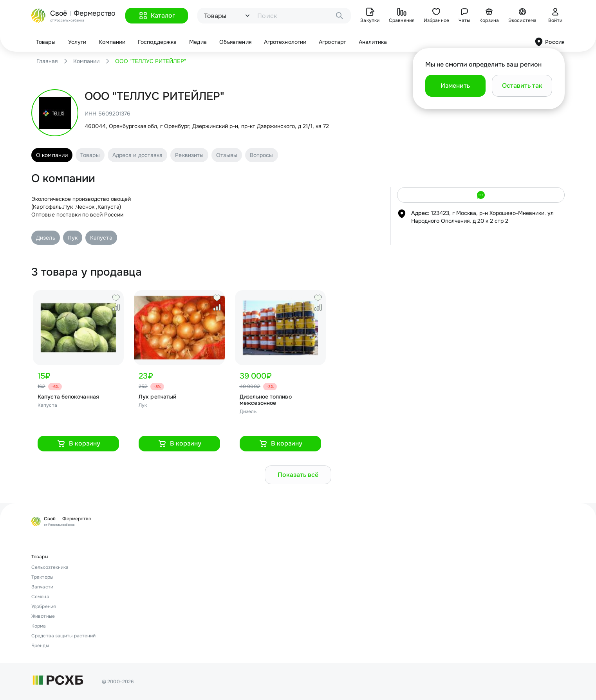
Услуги (77, 42)
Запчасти (42, 587)
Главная (47, 61)
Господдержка (157, 42)
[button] (157, 16)
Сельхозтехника (50, 567)
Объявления (235, 42)
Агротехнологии (285, 42)
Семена (40, 597)
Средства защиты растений (63, 636)
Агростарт (332, 42)
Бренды (40, 646)
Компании (112, 42)
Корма (39, 626)
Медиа (198, 42)
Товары (46, 42)
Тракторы (42, 577)
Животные (43, 616)
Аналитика (373, 42)
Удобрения (43, 606)
